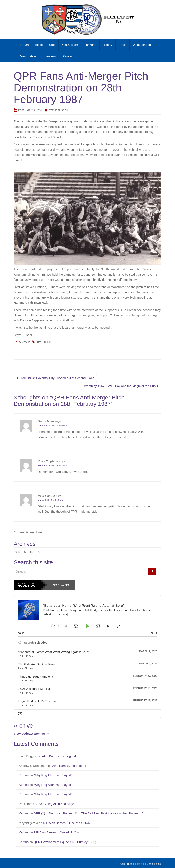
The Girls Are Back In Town (37, 664)
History (107, 45)
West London (142, 45)
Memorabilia (28, 56)
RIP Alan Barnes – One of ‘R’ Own (67, 823)
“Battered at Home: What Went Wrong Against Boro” (54, 652)
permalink (44, 342)
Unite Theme (127, 864)
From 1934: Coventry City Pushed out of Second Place (55, 378)
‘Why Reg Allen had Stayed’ (53, 775)
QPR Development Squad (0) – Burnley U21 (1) (67, 842)
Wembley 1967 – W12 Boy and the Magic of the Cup (121, 386)
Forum (24, 45)
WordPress (155, 864)
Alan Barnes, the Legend (59, 756)
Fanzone (90, 45)
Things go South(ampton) (35, 676)
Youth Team (70, 45)
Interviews (50, 56)
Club (52, 45)
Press (122, 45)
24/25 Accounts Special (34, 689)
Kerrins (24, 775)
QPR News (58, 585)
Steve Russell (59, 110)
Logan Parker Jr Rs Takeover (38, 701)
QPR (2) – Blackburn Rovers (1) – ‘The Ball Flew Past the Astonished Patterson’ (89, 813)
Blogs (39, 45)
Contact (69, 56)
